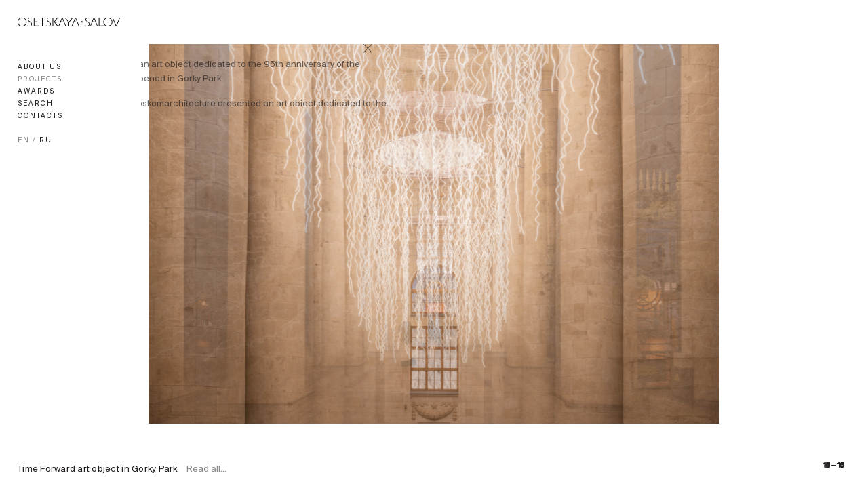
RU (46, 141)
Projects (40, 80)
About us (40, 67)
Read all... (206, 470)
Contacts (40, 116)
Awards (36, 92)
